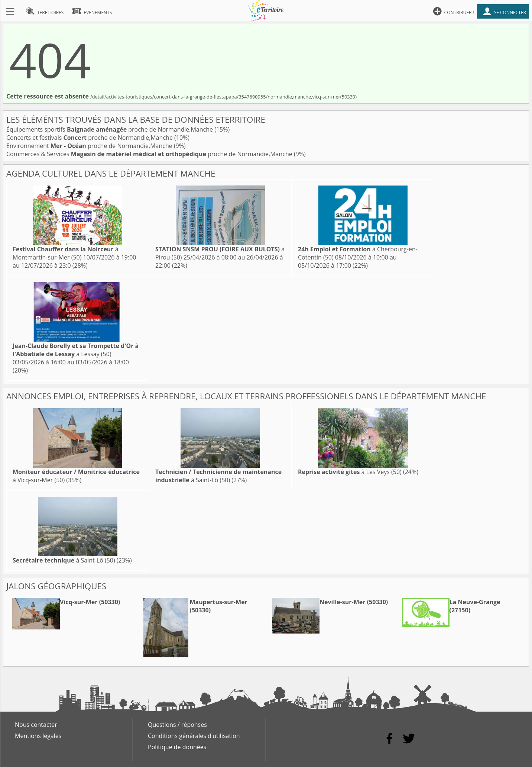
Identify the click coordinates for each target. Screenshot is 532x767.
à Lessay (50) (76, 350)
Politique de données (177, 747)
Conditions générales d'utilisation (194, 736)
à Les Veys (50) (350, 472)
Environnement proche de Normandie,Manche (90, 146)
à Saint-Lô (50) (218, 476)
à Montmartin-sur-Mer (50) (66, 253)
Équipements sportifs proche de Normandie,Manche (110, 129)
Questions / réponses (177, 725)
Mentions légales (38, 736)
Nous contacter (36, 725)
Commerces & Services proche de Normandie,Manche (150, 154)
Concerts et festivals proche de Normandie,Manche (90, 138)
